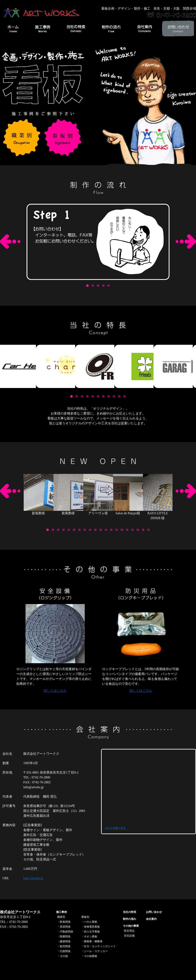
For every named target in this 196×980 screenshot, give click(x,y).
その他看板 (91, 956)
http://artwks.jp (33, 878)
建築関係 (65, 941)
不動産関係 (66, 932)
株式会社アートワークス (20, 912)
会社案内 (151, 919)
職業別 (61, 917)
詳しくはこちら (55, 691)
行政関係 (65, 951)
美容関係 (65, 927)
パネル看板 (91, 922)
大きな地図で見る (115, 828)
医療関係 (65, 936)
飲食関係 (65, 922)
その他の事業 (131, 926)
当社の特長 (130, 912)
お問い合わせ (154, 912)
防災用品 (129, 931)
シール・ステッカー (96, 951)
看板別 (85, 917)
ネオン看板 (91, 936)
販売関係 (65, 946)
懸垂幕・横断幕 (93, 941)
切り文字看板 (92, 932)
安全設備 (129, 936)
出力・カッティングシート (100, 946)
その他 (64, 956)
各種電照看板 (92, 927)
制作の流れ (130, 919)
